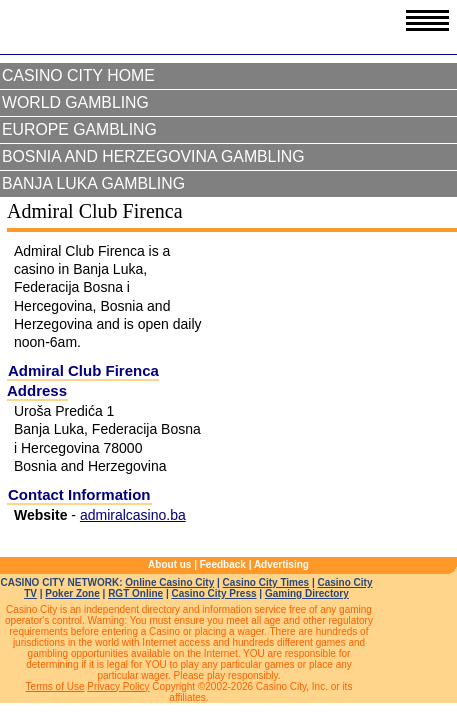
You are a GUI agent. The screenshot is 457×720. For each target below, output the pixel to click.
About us (169, 564)
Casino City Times (266, 582)
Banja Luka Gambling (93, 183)
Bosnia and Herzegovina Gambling (153, 156)
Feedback (223, 564)
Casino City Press (214, 593)
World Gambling (75, 102)
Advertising (281, 564)
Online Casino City (169, 582)
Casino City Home (78, 75)
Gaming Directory (307, 593)
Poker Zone (72, 593)
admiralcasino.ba (133, 515)
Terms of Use (55, 686)
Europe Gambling (79, 129)
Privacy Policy (118, 686)
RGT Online (135, 593)
